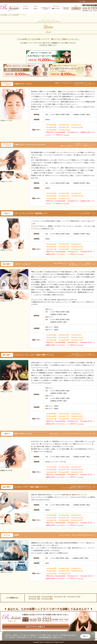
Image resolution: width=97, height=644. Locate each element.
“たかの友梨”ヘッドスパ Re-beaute (9, 15)
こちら (67, 135)
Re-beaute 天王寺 (65, 130)
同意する (85, 636)
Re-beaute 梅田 (51, 130)
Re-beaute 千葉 (64, 127)
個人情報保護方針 (45, 637)
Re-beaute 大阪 (51, 249)
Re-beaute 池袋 (64, 125)
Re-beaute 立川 (76, 125)
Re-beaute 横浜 (51, 127)
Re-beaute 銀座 (51, 125)
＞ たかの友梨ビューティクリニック (87, 1)
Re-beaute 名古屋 (77, 127)
